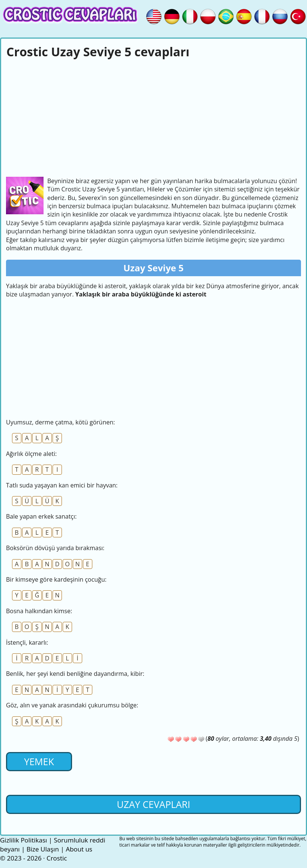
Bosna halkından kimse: (39, 611)
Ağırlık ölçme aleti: (31, 454)
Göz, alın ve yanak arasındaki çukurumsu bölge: (72, 705)
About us (79, 849)
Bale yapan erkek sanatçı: (41, 516)
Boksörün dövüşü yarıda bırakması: (55, 548)
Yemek (39, 761)
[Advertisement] (153, 117)
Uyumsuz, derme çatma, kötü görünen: (60, 422)
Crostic (57, 858)
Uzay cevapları (153, 804)
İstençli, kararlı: (27, 642)
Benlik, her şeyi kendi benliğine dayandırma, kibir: (75, 674)
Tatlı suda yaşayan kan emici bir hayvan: (62, 485)
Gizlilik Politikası (23, 840)
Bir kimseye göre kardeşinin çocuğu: (56, 579)
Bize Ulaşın (43, 849)
